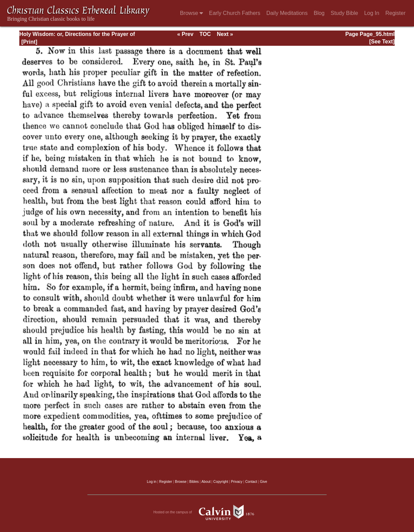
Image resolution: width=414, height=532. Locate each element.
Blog (319, 13)
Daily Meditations (287, 13)
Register (395, 13)
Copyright (221, 482)
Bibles (194, 482)
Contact (251, 482)
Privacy (237, 482)
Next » (225, 34)
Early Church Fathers (235, 13)
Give (263, 482)
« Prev (185, 34)
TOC (205, 34)
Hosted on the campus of (207, 512)
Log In (372, 13)
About (206, 482)
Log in (152, 482)
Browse (191, 13)
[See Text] (382, 42)
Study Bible (344, 13)
